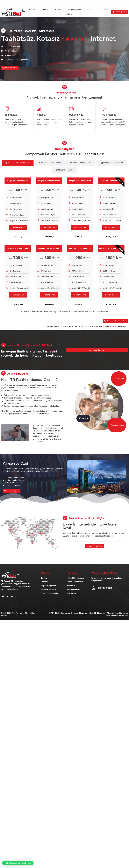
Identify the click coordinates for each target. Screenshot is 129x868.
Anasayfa (33, 10)
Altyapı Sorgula (97, 355)
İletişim (69, 14)
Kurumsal (45, 10)
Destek (104, 10)
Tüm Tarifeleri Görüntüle (114, 325)
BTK (12, 586)
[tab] (18, 167)
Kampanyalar (91, 10)
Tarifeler (58, 10)
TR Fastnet (17, 618)
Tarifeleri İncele (10, 68)
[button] (18, 863)
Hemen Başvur (18, 232)
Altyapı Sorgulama (75, 10)
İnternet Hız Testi (95, 551)
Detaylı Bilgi (18, 241)
